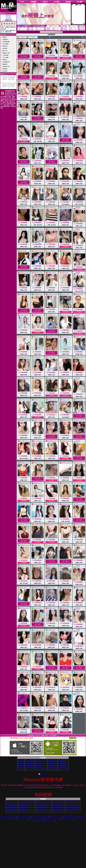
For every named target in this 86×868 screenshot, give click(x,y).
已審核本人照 (6, 66)
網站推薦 (5, 64)
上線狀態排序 (6, 62)
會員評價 (5, 46)
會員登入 (8, 16)
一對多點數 (5, 55)
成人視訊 (5, 71)
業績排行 (5, 37)
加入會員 (8, 18)
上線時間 (5, 48)
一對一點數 (5, 57)
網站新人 (5, 60)
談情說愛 (5, 69)
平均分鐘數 (5, 44)
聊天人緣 (5, 51)
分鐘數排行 (5, 39)
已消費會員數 (6, 42)
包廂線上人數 (6, 53)
